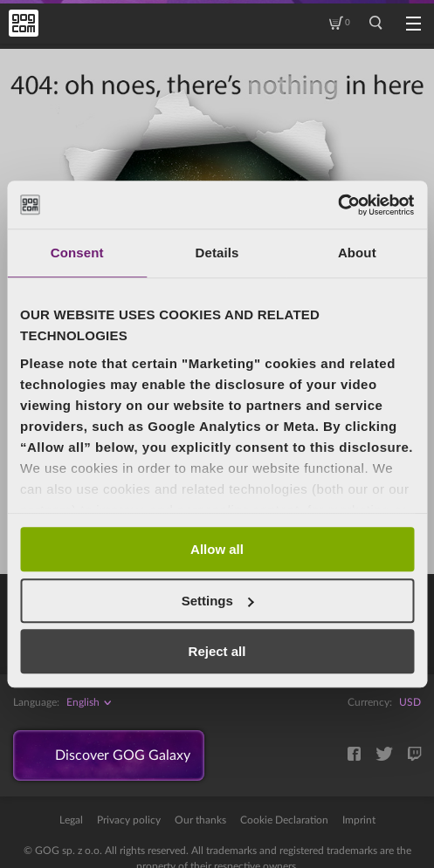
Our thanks (200, 820)
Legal (71, 820)
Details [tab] (217, 253)
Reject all (217, 651)
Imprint (359, 820)
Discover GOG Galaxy (123, 755)
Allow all (217, 549)
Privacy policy (129, 820)
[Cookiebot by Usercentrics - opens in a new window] (338, 205)
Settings (218, 601)
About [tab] (357, 253)
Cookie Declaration (284, 820)
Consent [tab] (77, 253)
